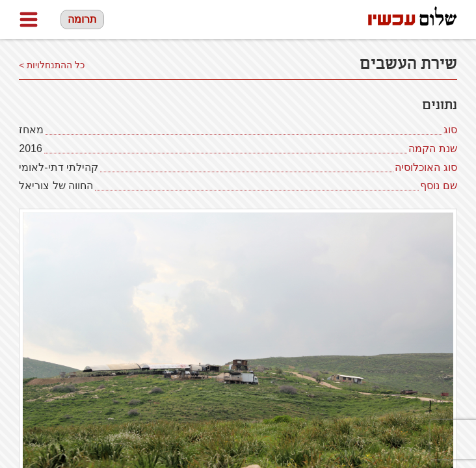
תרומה (82, 19)
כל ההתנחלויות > (52, 65)
